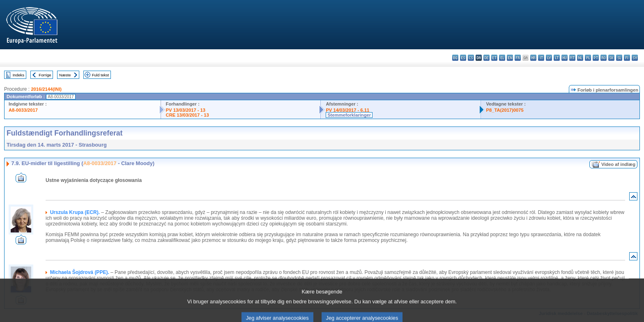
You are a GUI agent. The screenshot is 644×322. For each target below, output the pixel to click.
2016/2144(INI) (46, 89)
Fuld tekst (101, 75)
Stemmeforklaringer (349, 115)
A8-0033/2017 (23, 110)
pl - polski (588, 58)
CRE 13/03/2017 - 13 (187, 115)
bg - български (455, 58)
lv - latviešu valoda (549, 58)
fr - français (518, 58)
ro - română (604, 58)
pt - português (596, 58)
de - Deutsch (486, 58)
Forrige (45, 75)
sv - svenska (635, 58)
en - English (510, 58)
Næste (65, 75)
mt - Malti (572, 58)
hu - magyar (565, 58)
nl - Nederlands (580, 58)
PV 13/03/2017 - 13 (186, 110)
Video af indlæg (618, 164)
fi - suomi (627, 58)
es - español (463, 58)
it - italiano (541, 58)
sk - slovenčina (611, 58)
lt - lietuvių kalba (557, 58)
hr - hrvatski (533, 58)
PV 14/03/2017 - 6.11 (347, 110)
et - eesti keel (494, 58)
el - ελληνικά (502, 58)
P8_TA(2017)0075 (505, 110)
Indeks (18, 75)
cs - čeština (471, 58)
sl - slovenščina (619, 58)
